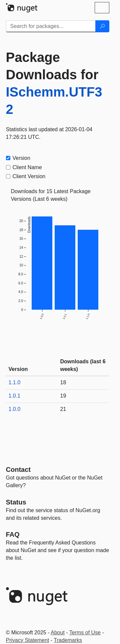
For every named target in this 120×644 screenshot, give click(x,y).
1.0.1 (15, 396)
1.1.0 (15, 382)
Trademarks (68, 640)
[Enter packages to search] (51, 26)
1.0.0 (15, 409)
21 (63, 409)
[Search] (102, 26)
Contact (18, 470)
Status (16, 502)
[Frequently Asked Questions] (13, 534)
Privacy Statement (28, 640)
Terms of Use (85, 633)
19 (63, 396)
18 (63, 382)
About (58, 633)
